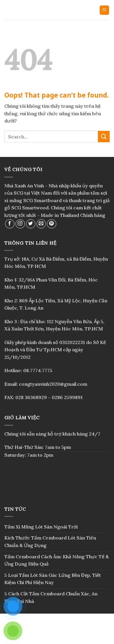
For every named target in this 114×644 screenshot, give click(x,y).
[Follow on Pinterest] (52, 224)
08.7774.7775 (38, 370)
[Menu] (105, 10)
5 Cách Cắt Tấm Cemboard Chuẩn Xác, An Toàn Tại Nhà (51, 597)
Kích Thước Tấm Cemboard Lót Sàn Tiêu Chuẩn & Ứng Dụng (50, 541)
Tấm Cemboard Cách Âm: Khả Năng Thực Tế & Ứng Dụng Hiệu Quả (57, 560)
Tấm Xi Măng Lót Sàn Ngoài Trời (41, 527)
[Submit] (104, 137)
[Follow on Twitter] (31, 224)
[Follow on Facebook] (10, 224)
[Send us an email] (41, 224)
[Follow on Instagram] (20, 224)
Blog (57, 634)
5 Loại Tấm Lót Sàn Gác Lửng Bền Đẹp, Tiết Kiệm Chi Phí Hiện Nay (53, 579)
